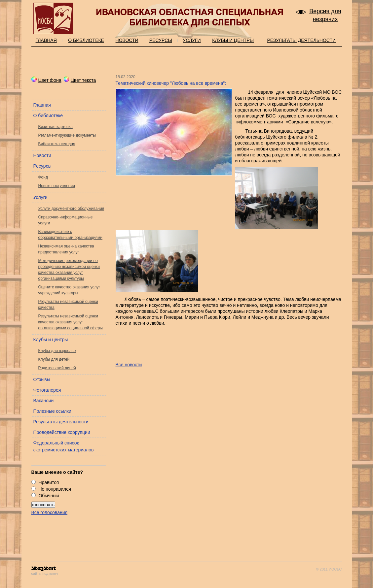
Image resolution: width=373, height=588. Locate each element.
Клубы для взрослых (57, 351)
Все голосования (50, 512)
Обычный (49, 496)
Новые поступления (57, 186)
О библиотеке (86, 40)
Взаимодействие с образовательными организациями (71, 235)
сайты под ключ (45, 571)
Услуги (192, 40)
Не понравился (55, 489)
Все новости (129, 365)
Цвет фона (46, 80)
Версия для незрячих (325, 15)
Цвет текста (80, 80)
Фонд (43, 177)
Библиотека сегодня (57, 144)
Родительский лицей (57, 368)
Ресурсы (161, 40)
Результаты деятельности (301, 40)
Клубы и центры (233, 40)
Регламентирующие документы (67, 135)
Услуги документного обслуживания (71, 209)
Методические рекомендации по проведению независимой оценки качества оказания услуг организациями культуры (69, 270)
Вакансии (44, 401)
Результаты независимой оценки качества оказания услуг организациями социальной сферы (71, 322)
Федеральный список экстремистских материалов (64, 446)
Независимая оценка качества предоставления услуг (66, 249)
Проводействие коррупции (62, 432)
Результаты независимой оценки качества (68, 305)
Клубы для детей (54, 359)
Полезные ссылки (52, 411)
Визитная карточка (56, 127)
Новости (127, 40)
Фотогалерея (47, 390)
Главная (46, 40)
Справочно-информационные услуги (66, 220)
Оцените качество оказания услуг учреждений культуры (69, 290)
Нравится (49, 482)
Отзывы (42, 379)
